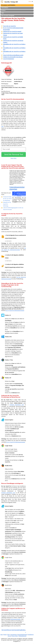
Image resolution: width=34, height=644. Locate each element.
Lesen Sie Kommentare (9, 59)
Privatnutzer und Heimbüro (8, 5)
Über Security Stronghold (8, 16)
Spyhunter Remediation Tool (17, 405)
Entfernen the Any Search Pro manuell (12, 31)
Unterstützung (13, 635)
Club (2, 13)
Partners (3, 10)
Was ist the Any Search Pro (9, 26)
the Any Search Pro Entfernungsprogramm (15, 310)
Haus (2, 635)
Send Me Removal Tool (14, 154)
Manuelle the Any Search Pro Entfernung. (7, 204)
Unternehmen (5, 8)
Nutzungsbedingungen (22, 635)
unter (2, 127)
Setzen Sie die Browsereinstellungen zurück (13, 55)
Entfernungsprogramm (15, 619)
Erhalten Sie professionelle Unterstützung (13, 57)
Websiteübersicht (22, 636)
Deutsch (31, 2)
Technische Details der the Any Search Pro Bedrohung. (7, 199)
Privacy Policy (14, 158)
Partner (5, 635)
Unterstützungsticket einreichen (17, 188)
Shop (8, 635)
